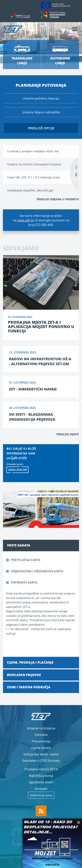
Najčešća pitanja (41, 776)
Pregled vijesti (68, 434)
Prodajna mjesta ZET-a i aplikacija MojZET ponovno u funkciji (41, 327)
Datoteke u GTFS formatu (41, 761)
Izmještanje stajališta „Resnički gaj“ (30, 190)
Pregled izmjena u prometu (58, 199)
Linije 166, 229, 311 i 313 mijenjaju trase (34, 177)
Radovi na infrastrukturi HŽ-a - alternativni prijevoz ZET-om (40, 361)
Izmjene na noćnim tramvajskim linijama (34, 164)
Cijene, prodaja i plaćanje (30, 662)
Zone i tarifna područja (29, 687)
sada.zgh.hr (26, 220)
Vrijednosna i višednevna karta (37, 571)
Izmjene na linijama (41, 728)
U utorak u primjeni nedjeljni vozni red (33, 151)
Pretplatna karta (26, 560)
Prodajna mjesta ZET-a (41, 769)
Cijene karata (41, 748)
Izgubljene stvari (41, 782)
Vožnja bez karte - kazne (41, 754)
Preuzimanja (41, 741)
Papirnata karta (24, 582)
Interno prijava (41, 795)
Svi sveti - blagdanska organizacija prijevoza (32, 417)
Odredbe (41, 735)
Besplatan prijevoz (24, 675)
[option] (41, 151)
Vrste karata (19, 545)
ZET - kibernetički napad (33, 389)
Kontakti (41, 789)
